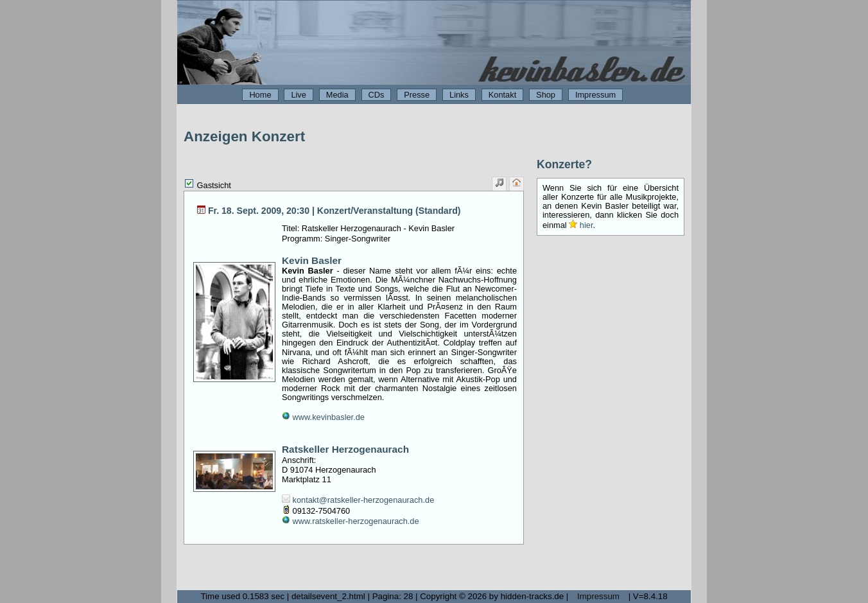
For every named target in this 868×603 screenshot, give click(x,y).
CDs (377, 95)
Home (260, 95)
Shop (546, 95)
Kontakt (502, 95)
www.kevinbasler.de (323, 417)
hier (581, 225)
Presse (417, 95)
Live (298, 95)
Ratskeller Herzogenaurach (345, 449)
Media (337, 95)
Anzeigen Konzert (244, 136)
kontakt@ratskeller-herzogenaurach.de (358, 500)
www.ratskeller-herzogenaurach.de (351, 521)
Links (459, 95)
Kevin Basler (312, 260)
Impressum (595, 95)
